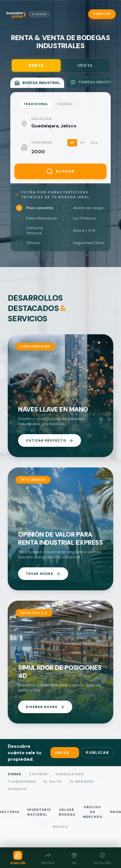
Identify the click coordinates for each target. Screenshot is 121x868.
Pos (94, 143)
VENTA (85, 65)
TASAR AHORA (43, 574)
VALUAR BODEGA (67, 812)
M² (72, 143)
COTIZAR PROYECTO (50, 441)
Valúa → (65, 753)
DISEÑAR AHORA (45, 707)
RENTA (36, 65)
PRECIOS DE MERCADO (93, 812)
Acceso (39, 14)
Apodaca (17, 789)
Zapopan (38, 774)
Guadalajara (70, 774)
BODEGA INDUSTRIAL (37, 83)
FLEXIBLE (65, 104)
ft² (83, 143)
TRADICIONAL (36, 104)
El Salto (53, 782)
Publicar (102, 14)
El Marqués (82, 782)
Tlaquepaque (22, 782)
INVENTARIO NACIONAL (39, 812)
